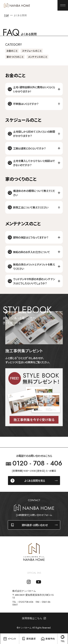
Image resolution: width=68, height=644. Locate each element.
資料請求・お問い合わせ (35, 525)
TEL (63, 641)
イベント (12, 639)
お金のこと (12, 51)
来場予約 (50, 639)
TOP (6, 15)
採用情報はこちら (32, 618)
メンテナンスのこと (38, 57)
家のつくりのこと (15, 57)
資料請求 (31, 639)
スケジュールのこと (32, 51)
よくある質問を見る (35, 481)
